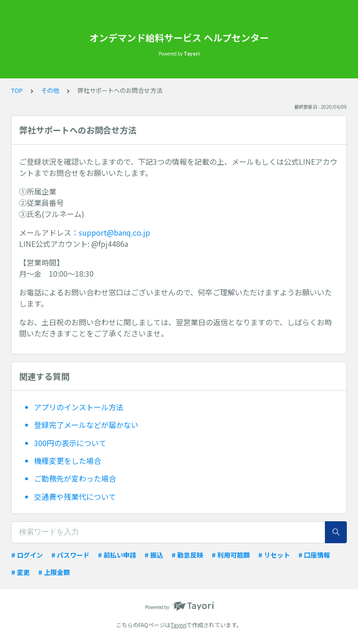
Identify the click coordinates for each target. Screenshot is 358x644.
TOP (17, 90)
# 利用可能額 (231, 555)
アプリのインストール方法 (79, 407)
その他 (50, 90)
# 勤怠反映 (187, 555)
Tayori (179, 625)
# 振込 (154, 555)
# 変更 (21, 572)
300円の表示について (70, 443)
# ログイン (27, 555)
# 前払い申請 (117, 555)
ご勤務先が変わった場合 (75, 478)
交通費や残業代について (75, 497)
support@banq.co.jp (114, 232)
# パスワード (70, 555)
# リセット (274, 555)
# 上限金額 (54, 572)
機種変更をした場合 (68, 461)
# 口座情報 (314, 555)
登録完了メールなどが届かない (86, 425)
